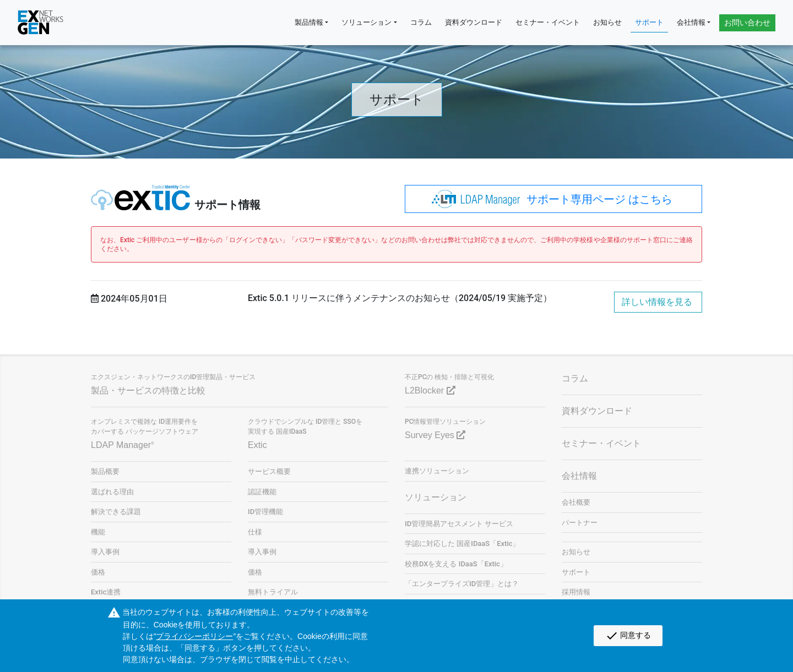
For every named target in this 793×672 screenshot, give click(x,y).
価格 (98, 572)
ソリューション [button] (366, 22)
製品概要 (105, 471)
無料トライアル (273, 592)
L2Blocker (430, 390)
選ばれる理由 (112, 492)
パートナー (580, 523)
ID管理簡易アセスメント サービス (459, 524)
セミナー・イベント (548, 22)
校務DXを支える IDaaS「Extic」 (456, 564)
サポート (649, 22)
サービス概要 (269, 471)
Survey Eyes (435, 435)
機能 (98, 532)
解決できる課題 (116, 512)
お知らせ (607, 22)
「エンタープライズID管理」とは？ (462, 584)
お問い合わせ (747, 23)
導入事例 (105, 552)
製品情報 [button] (309, 22)
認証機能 (262, 492)
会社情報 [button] (691, 22)
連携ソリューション (437, 471)
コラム (421, 22)
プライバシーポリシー (194, 636)
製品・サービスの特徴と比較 (148, 390)
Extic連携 (106, 592)
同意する (628, 636)
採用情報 (576, 592)
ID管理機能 (265, 512)
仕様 (255, 532)
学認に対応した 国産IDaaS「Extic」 (462, 543)
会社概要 (576, 502)
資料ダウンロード (474, 22)
